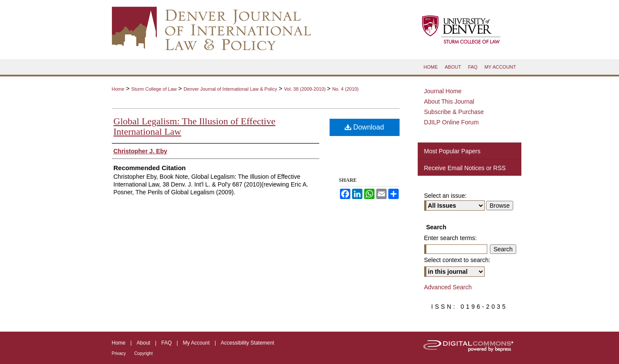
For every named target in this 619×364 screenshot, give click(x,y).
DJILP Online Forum (452, 122)
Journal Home (443, 91)
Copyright (144, 353)
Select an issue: (446, 196)
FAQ (166, 343)
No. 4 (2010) (345, 89)
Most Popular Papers (452, 151)
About (143, 343)
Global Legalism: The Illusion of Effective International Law (195, 126)
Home (118, 89)
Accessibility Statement (247, 343)
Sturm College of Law (154, 89)
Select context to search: (457, 260)
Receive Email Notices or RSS (465, 168)
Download (364, 127)
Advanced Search (448, 287)
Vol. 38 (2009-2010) (305, 89)
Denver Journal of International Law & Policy (230, 89)
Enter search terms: (451, 238)
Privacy (119, 353)
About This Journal (449, 101)
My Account (196, 343)
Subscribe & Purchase (454, 112)
